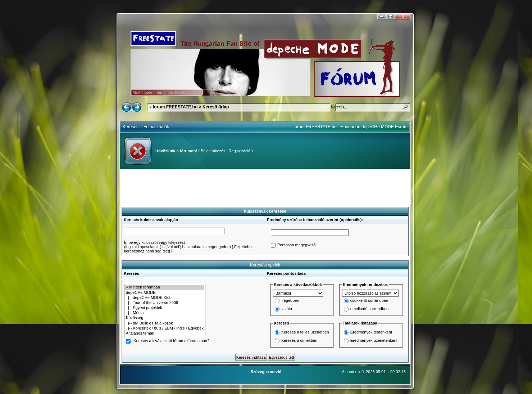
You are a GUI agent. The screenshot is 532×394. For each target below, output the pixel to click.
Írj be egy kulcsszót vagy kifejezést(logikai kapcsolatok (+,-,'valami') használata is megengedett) (178, 245)
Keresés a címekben (299, 340)
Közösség (165, 318)
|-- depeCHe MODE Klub (165, 298)
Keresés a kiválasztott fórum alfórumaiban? (171, 341)
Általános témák (165, 333)
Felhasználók (156, 127)
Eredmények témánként (371, 332)
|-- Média (165, 313)
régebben (291, 301)
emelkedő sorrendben (369, 309)
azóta (287, 309)
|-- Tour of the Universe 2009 (165, 303)
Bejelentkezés (213, 151)
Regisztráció (239, 151)
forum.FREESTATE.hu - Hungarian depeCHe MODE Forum (351, 127)
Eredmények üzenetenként (374, 340)
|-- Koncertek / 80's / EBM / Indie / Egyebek (165, 328)
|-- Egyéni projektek (165, 308)
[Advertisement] (265, 187)
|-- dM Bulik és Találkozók (165, 323)
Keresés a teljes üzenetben (305, 332)
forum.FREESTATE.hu (175, 107)
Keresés (131, 127)
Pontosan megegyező (296, 245)
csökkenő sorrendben (369, 301)
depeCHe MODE (165, 293)
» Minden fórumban (165, 287)
